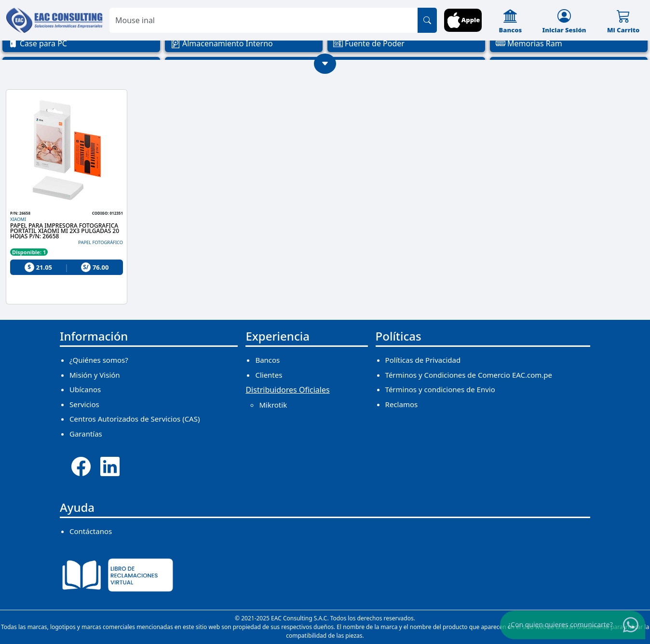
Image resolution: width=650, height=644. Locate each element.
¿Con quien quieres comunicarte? (560, 624)
